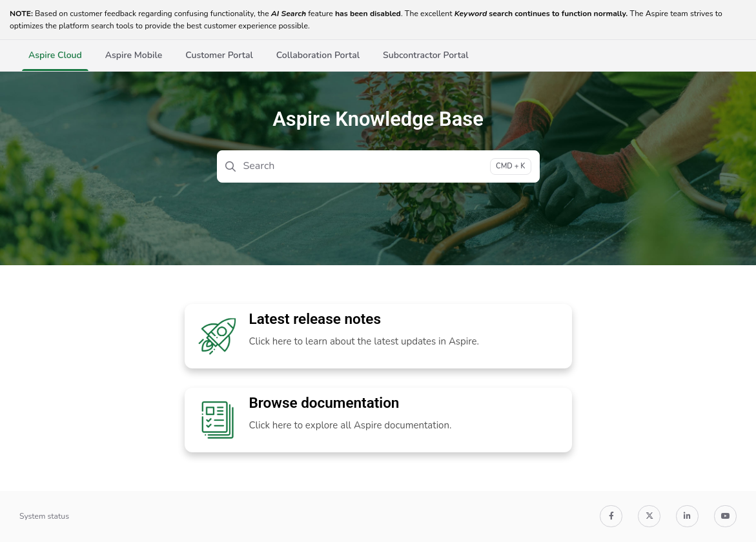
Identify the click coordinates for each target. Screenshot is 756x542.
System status (44, 516)
